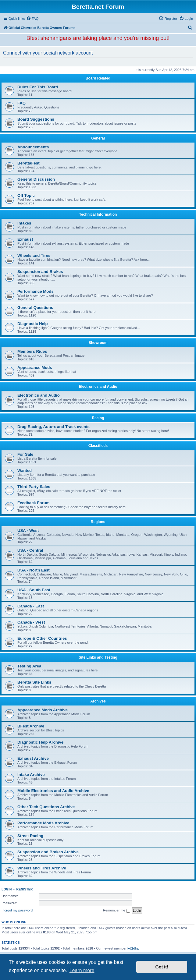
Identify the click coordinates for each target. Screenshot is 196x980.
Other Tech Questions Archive (46, 807)
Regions (98, 522)
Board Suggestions (36, 119)
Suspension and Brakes (40, 272)
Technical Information (98, 214)
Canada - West (31, 622)
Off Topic (26, 195)
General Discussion (36, 179)
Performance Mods (36, 291)
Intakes (24, 223)
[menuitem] (32, 19)
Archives (98, 701)
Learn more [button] (82, 970)
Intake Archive (31, 775)
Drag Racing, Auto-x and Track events (53, 427)
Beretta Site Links (34, 682)
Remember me (117, 911)
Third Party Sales (34, 487)
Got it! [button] (162, 967)
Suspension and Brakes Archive (48, 852)
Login (7, 889)
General (98, 138)
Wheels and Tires (34, 255)
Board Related (98, 78)
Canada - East (31, 606)
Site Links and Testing (98, 657)
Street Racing (30, 836)
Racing (98, 418)
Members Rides (32, 351)
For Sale (25, 454)
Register (25, 889)
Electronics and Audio (98, 387)
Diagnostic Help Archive (40, 742)
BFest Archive (31, 726)
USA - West (28, 531)
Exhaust (25, 239)
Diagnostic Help (33, 324)
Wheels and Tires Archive (42, 868)
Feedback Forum (34, 503)
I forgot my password (17, 910)
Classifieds (98, 446)
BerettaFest (29, 163)
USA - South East (34, 590)
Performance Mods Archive (43, 823)
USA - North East (34, 570)
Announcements (33, 147)
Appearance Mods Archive (43, 710)
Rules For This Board (38, 87)
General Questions (35, 308)
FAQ (21, 103)
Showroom (98, 343)
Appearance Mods (35, 368)
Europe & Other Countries (42, 638)
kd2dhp (133, 948)
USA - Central (30, 550)
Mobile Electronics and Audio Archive (53, 791)
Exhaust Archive (33, 758)
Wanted (25, 471)
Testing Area (29, 666)
